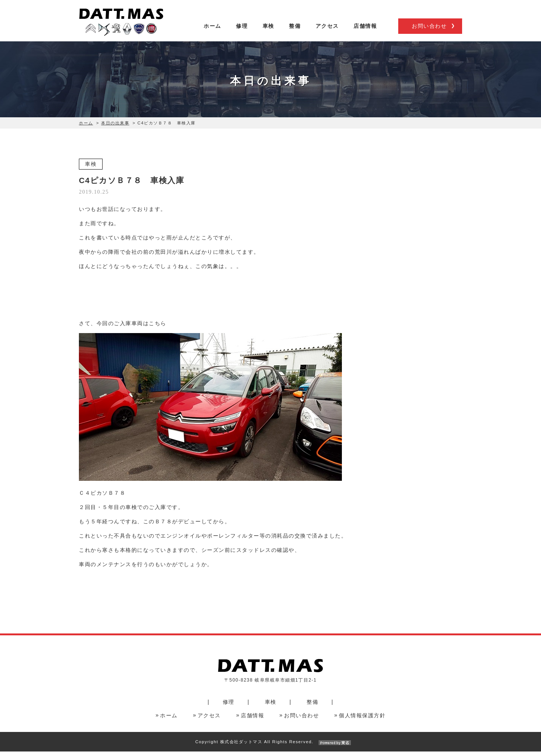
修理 (242, 33)
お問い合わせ (429, 33)
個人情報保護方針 (362, 720)
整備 (295, 33)
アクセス (327, 33)
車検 (268, 33)
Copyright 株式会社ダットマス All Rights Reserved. (270, 746)
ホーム (212, 33)
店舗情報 (365, 33)
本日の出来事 (115, 127)
